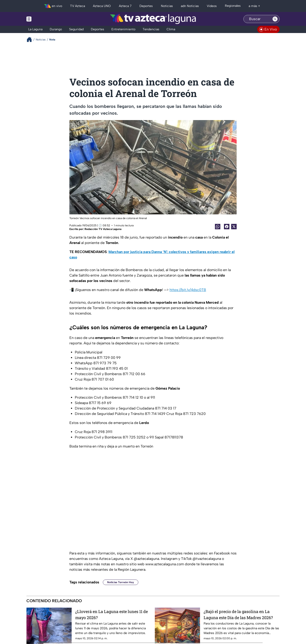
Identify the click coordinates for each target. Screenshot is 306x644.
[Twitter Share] (234, 227)
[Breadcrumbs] (31, 39)
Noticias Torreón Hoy (121, 582)
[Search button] (275, 19)
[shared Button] (218, 227)
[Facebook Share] (227, 227)
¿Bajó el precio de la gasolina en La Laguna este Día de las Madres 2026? (238, 614)
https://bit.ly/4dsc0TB (188, 290)
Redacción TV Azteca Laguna (103, 229)
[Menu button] (45, 19)
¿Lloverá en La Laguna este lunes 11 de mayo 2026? (112, 614)
